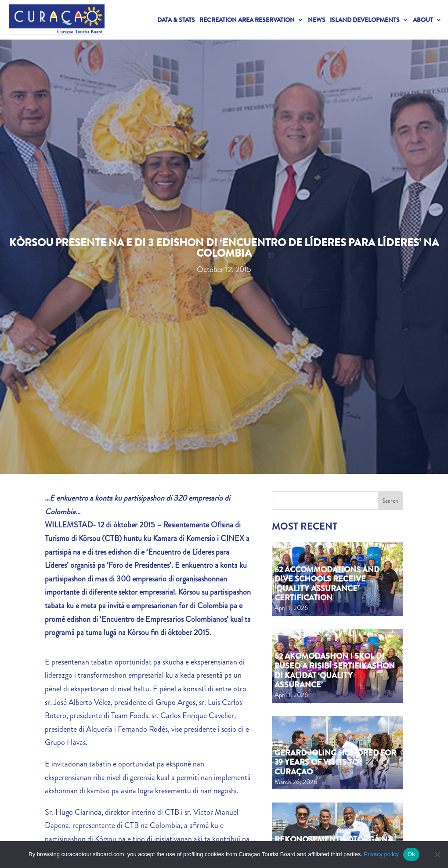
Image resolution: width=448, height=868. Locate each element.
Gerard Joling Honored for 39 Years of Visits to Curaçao (335, 762)
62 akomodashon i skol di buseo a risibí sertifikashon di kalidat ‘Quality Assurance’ (335, 670)
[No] (437, 854)
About (423, 20)
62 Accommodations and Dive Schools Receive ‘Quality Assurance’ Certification (327, 584)
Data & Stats (176, 20)
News (317, 20)
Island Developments (365, 20)
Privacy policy (381, 854)
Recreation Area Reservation (247, 20)
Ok (411, 854)
